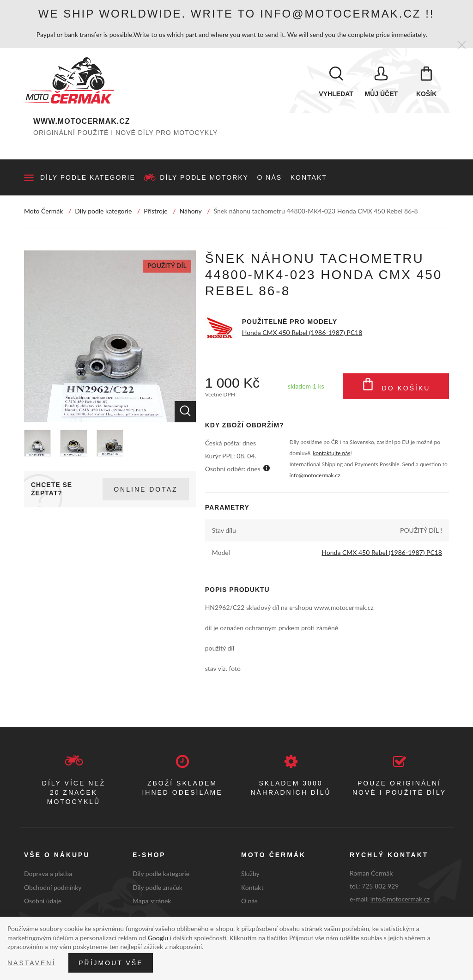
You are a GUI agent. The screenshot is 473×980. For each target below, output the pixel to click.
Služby (250, 873)
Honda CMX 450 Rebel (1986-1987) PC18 (302, 332)
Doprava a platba (48, 873)
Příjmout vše (111, 963)
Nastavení (31, 963)
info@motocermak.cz (315, 475)
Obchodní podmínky (53, 887)
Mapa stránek (152, 901)
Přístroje (155, 211)
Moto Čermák (43, 211)
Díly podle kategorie (88, 177)
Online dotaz (146, 489)
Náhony (191, 211)
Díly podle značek (158, 887)
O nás (270, 177)
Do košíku (396, 386)
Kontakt (309, 177)
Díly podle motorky (204, 177)
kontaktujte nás (332, 453)
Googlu (158, 938)
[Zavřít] (462, 46)
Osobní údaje (43, 901)
